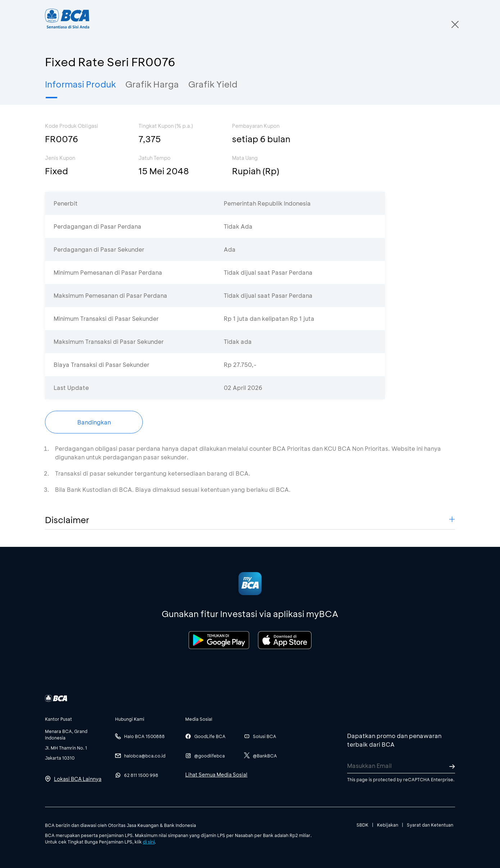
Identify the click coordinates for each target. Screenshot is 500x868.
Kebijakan (388, 825)
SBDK (362, 825)
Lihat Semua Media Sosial (216, 775)
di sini (149, 842)
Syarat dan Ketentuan (430, 825)
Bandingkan (94, 422)
